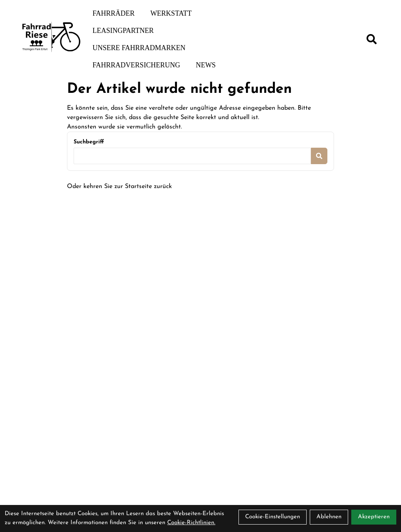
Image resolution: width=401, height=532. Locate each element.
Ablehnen (329, 517)
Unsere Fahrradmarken (139, 48)
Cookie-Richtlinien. (191, 523)
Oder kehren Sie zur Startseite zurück (119, 186)
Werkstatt (171, 13)
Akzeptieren (374, 517)
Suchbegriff (89, 142)
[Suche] (372, 39)
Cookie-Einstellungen (273, 517)
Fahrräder (114, 13)
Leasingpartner (123, 31)
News (206, 65)
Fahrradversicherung (136, 65)
